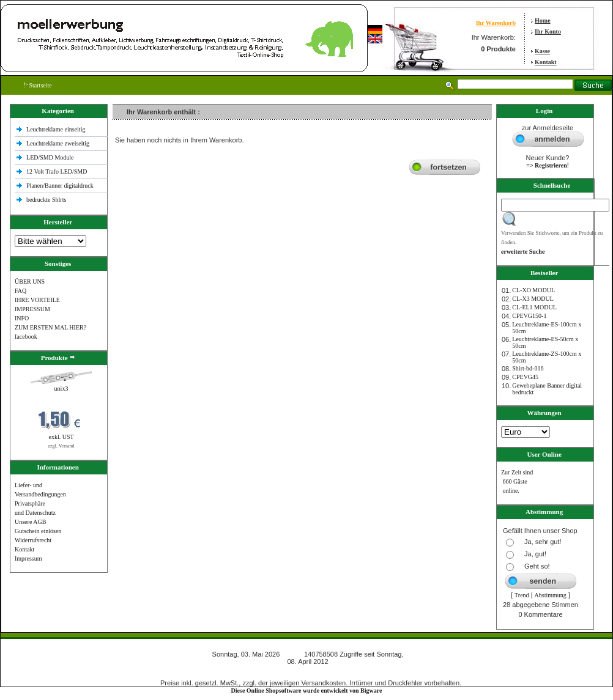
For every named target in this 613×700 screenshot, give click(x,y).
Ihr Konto (548, 31)
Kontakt (546, 62)
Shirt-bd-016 (528, 368)
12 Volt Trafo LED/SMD (57, 171)
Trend (522, 595)
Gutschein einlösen (38, 531)
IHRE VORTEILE (37, 300)
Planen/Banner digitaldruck (60, 186)
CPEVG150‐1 (529, 316)
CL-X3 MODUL (533, 299)
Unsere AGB (30, 522)
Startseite (38, 85)
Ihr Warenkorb (496, 23)
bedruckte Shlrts (46, 200)
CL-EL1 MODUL (534, 307)
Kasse (542, 51)
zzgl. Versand (61, 446)
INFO (22, 318)
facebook (26, 337)
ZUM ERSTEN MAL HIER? (50, 327)
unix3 (61, 389)
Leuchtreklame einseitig (57, 129)
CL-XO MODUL (533, 290)
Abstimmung (551, 595)
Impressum (28, 558)
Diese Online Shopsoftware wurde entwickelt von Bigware (307, 691)
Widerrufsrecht (33, 540)
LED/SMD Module (50, 157)
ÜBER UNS (30, 282)
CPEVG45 (525, 377)
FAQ (20, 291)
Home (543, 20)
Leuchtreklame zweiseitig (59, 143)
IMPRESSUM (32, 309)
